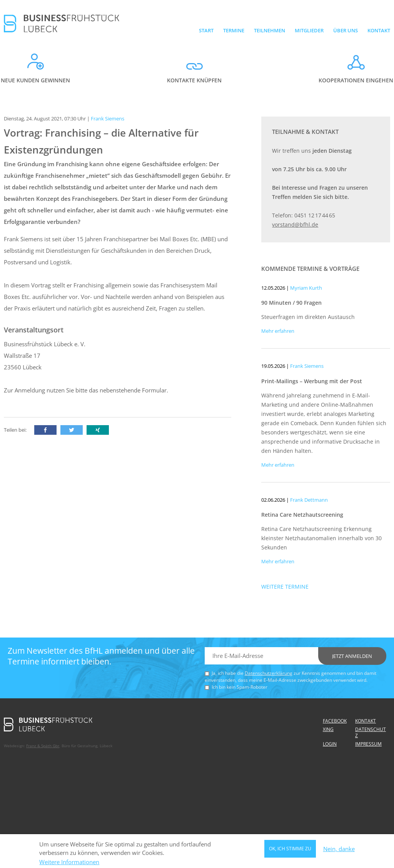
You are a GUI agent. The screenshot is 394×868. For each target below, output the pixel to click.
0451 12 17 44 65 (315, 215)
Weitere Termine (285, 587)
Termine (234, 30)
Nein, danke (339, 851)
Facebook (335, 721)
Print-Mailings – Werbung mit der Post (312, 381)
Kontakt (379, 30)
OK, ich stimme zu (290, 851)
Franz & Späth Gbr (43, 746)
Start (206, 30)
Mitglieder (309, 30)
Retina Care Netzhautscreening (302, 515)
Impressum (368, 744)
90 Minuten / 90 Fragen (291, 303)
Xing (328, 729)
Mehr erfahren (278, 331)
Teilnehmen (270, 30)
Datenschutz (371, 732)
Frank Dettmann (309, 500)
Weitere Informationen (69, 864)
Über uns (346, 30)
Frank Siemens (307, 366)
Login (330, 744)
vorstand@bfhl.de (295, 225)
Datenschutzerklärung (269, 673)
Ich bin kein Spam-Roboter (240, 687)
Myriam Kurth (306, 288)
